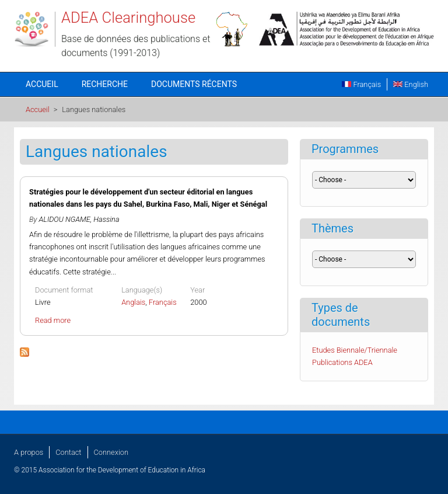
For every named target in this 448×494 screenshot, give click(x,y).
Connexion (111, 452)
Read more (53, 320)
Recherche (105, 84)
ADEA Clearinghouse (128, 18)
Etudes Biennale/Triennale (355, 350)
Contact (68, 452)
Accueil (42, 84)
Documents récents (194, 84)
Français (361, 84)
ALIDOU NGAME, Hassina (79, 219)
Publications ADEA (342, 362)
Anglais (133, 302)
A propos (29, 452)
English (411, 84)
